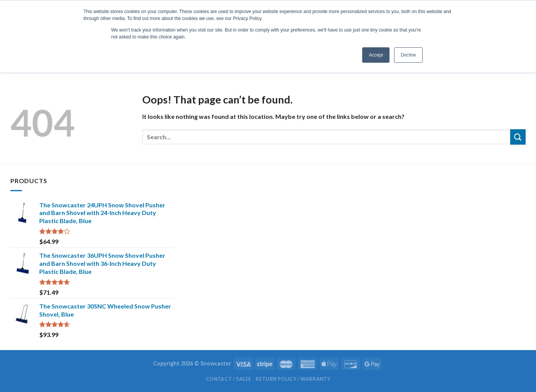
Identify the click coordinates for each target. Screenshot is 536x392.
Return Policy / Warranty (293, 379)
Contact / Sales (228, 379)
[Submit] (518, 137)
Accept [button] (376, 55)
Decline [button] (408, 55)
